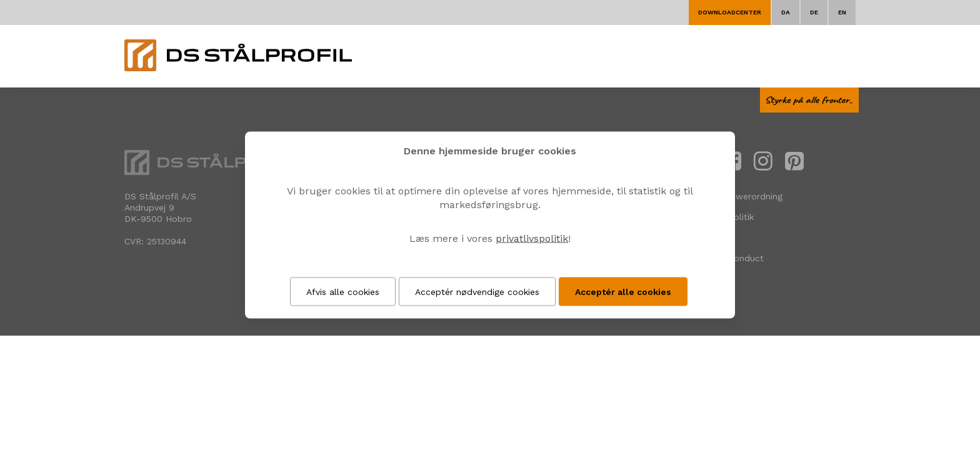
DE (814, 12)
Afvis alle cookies (343, 292)
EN (842, 12)
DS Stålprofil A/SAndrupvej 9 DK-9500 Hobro (160, 207)
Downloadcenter (730, 12)
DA (786, 12)
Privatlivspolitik (722, 217)
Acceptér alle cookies (623, 292)
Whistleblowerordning (737, 196)
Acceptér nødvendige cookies (477, 292)
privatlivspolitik (532, 238)
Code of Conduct (727, 258)
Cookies (707, 237)
